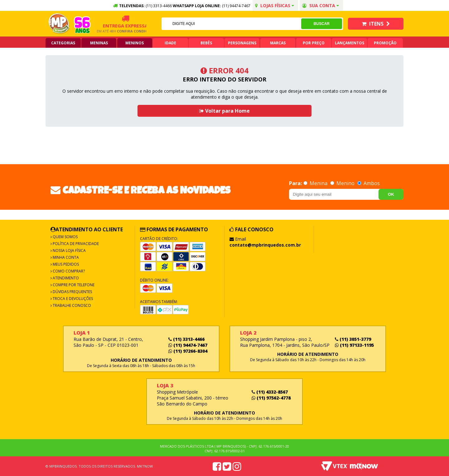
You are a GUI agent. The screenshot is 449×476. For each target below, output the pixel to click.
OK (391, 194)
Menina (316, 183)
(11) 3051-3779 (353, 339)
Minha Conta (65, 257)
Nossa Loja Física (69, 250)
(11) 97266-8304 (188, 351)
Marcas (278, 43)
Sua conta (321, 5)
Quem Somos (65, 237)
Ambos (369, 183)
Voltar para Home (224, 111)
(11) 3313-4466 (186, 339)
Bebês (206, 43)
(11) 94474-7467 (236, 6)
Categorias (63, 43)
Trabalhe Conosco (71, 305)
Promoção (385, 43)
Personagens (242, 43)
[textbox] (231, 24)
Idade (170, 43)
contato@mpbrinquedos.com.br (265, 245)
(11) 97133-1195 (354, 345)
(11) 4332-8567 (270, 392)
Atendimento (65, 278)
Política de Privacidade (75, 244)
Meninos (135, 43)
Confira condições (126, 31)
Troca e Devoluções (72, 299)
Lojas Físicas (275, 5)
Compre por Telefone (73, 285)
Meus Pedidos (65, 264)
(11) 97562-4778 (271, 398)
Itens (376, 24)
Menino (343, 183)
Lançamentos (350, 43)
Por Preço (314, 43)
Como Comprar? (68, 271)
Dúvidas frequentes (72, 292)
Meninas (99, 43)
